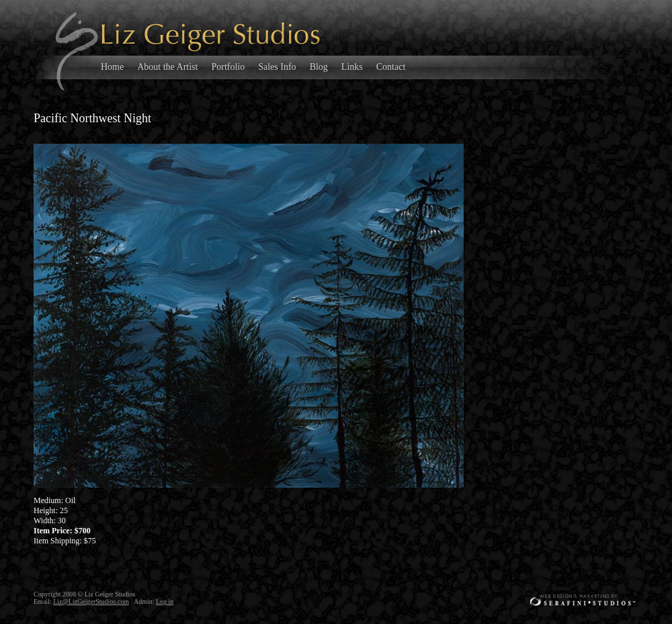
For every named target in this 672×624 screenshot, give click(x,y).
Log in (165, 601)
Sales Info (277, 67)
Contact (391, 67)
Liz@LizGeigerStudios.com (91, 601)
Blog (319, 67)
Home (112, 67)
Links (352, 67)
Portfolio (228, 67)
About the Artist (167, 67)
